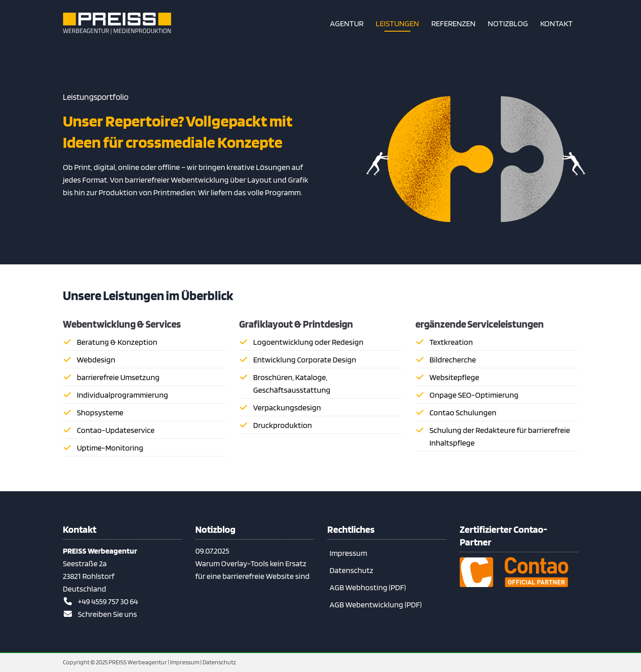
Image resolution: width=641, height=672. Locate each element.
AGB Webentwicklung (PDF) (376, 604)
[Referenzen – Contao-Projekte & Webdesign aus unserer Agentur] (453, 23)
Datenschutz (351, 570)
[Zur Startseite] (117, 23)
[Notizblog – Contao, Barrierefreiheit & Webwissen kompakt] (508, 23)
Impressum (348, 553)
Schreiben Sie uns (107, 614)
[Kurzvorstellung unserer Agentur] (347, 23)
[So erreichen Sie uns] (556, 23)
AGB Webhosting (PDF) (368, 587)
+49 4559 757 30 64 (108, 601)
